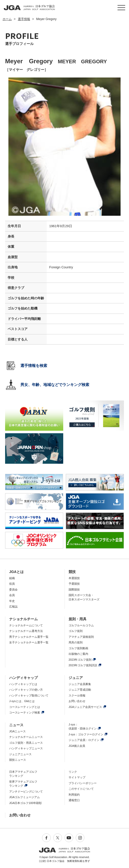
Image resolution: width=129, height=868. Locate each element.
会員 (12, 595)
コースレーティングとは (25, 707)
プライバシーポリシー (83, 783)
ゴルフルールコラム (81, 625)
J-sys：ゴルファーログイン (86, 734)
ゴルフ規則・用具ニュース (26, 743)
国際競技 (74, 590)
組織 (12, 578)
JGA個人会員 (77, 746)
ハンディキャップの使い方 (26, 690)
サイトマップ (77, 777)
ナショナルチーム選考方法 (26, 631)
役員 (12, 584)
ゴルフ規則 (76, 631)
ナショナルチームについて (26, 625)
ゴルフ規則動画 (78, 648)
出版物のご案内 (78, 654)
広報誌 (13, 607)
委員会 (13, 590)
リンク (73, 772)
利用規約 (74, 795)
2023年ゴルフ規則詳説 (83, 665)
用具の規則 (76, 642)
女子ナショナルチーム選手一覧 (29, 642)
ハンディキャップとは (23, 684)
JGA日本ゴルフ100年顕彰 (25, 803)
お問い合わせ (77, 701)
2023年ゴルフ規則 (80, 660)
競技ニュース (18, 760)
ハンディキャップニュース (26, 748)
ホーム (7, 19)
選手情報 (24, 19)
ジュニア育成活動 (80, 690)
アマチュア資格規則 (81, 637)
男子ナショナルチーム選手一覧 (29, 637)
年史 (12, 601)
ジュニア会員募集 (80, 684)
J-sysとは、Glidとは (22, 701)
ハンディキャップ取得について (29, 695)
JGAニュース (17, 731)
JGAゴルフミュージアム (24, 797)
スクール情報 (77, 695)
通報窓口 (74, 800)
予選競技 (74, 584)
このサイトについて (81, 789)
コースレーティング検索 (25, 712)
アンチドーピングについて (26, 792)
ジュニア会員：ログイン (84, 740)
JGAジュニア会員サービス (85, 707)
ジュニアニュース (20, 754)
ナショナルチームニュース (26, 737)
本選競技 (74, 578)
